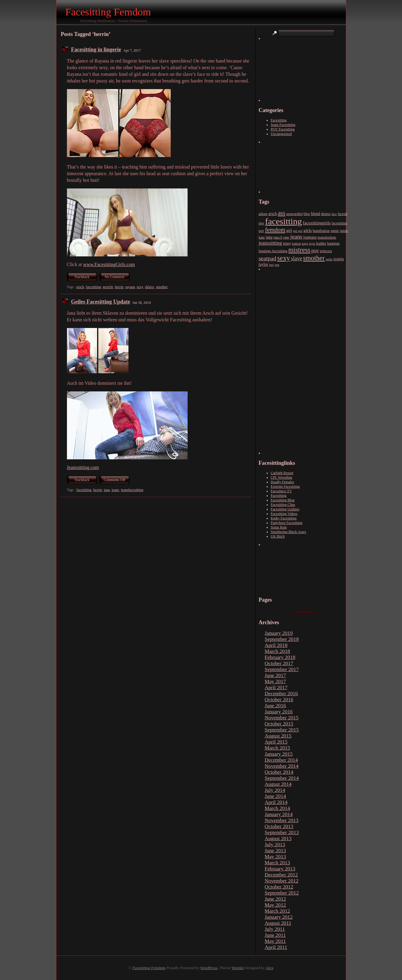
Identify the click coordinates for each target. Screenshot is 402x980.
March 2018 (277, 651)
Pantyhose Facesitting (287, 523)
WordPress (209, 968)
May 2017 (275, 681)
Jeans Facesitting (283, 125)
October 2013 (279, 826)
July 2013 (275, 845)
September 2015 (282, 730)
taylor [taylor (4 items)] (264, 264)
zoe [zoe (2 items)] (277, 265)
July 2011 (275, 929)
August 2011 (278, 923)
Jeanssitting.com (83, 467)
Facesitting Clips (283, 505)
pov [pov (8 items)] (315, 251)
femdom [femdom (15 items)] (275, 230)
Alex (270, 968)
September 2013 (282, 832)
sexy (140, 287)
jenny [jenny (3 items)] (287, 243)
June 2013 (275, 851)
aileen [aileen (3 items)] (263, 214)
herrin (119, 287)
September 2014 (282, 778)
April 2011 (276, 947)
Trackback (82, 277)
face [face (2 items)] (334, 214)
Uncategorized (281, 134)
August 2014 (278, 784)
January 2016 (279, 712)
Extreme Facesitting (285, 487)
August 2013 (278, 839)
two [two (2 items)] (271, 265)
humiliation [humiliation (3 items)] (321, 231)
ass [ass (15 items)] (282, 213)
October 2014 (279, 772)
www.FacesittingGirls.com (109, 264)
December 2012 (281, 875)
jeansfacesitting (132, 490)
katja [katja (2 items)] (305, 244)
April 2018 (276, 645)
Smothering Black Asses (288, 532)
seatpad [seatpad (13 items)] (268, 258)
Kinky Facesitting (284, 518)
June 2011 (275, 935)
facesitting (93, 287)
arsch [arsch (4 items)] (273, 214)
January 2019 (279, 633)
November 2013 (282, 820)
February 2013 (280, 869)
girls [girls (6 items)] (308, 230)
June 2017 (275, 675)
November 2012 (282, 881)
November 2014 (282, 766)
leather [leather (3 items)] (321, 243)
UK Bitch (278, 536)
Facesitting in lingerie (96, 50)
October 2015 (279, 724)
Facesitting (279, 120)
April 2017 (276, 688)
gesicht (108, 287)
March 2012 (277, 911)
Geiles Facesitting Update (101, 302)
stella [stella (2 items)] (329, 259)
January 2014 (279, 814)
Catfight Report (282, 473)
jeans (115, 490)
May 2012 (275, 905)
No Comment (114, 277)
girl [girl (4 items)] (289, 231)
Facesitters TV (281, 491)
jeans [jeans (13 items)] (296, 237)
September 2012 (282, 893)
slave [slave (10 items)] (297, 259)
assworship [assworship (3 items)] (294, 214)
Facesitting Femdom (108, 12)
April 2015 (276, 742)
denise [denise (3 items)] (326, 214)
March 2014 (277, 808)
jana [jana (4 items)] (269, 237)
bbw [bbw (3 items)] (307, 214)
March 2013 (277, 863)
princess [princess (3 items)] (326, 251)
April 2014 (276, 802)
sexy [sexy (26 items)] (284, 258)
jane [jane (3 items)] (286, 237)
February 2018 (280, 657)
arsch (80, 287)
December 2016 (281, 694)
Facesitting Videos (284, 514)
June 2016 (275, 706)
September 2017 (282, 669)
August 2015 (278, 736)
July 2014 (275, 790)
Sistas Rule (279, 527)
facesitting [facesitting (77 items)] (283, 221)
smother (162, 287)
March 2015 (277, 748)
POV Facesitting (283, 129)
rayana (130, 287)
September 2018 (282, 639)
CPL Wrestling (282, 477)
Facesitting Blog (283, 500)
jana (107, 490)
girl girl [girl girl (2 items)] (298, 231)
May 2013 (275, 857)
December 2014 (281, 760)
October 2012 (279, 887)
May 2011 (275, 941)
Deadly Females (283, 482)
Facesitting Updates (285, 509)
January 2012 (279, 917)
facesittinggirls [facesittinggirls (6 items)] (317, 223)
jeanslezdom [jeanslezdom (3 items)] (327, 237)
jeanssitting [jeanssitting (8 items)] (270, 243)
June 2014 (275, 796)
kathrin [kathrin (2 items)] (296, 244)
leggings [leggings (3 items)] (334, 243)
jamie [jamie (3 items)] (335, 231)
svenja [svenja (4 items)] (339, 259)
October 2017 (279, 663)
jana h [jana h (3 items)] (278, 237)
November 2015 (282, 718)
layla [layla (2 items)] (312, 244)
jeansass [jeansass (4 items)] (310, 237)
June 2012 (275, 899)
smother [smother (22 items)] (314, 258)
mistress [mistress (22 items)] (299, 250)
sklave (150, 287)
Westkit (238, 968)
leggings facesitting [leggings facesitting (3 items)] (273, 251)
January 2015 (279, 754)
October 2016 (279, 700)
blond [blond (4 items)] (316, 214)
